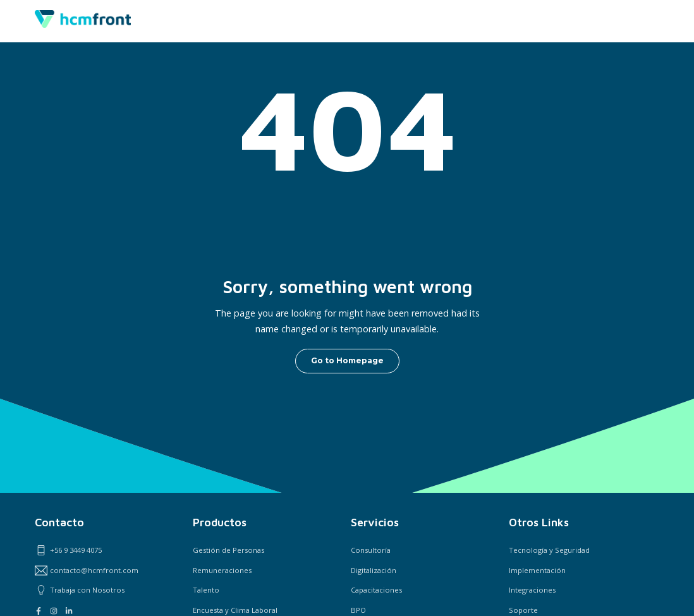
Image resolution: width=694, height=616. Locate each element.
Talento (206, 590)
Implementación (537, 570)
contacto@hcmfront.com (87, 571)
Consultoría (371, 550)
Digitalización (374, 570)
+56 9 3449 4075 (68, 550)
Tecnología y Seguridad (549, 550)
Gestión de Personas (228, 550)
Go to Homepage (347, 360)
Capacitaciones (376, 590)
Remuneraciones (222, 570)
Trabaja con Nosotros (80, 590)
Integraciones (532, 590)
